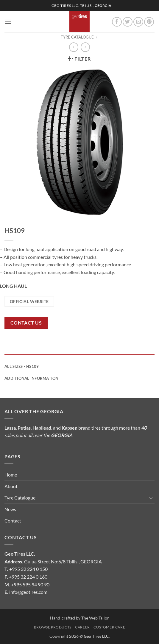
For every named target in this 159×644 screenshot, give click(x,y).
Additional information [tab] (32, 378)
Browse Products (53, 627)
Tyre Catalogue (77, 37)
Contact (13, 521)
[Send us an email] (138, 22)
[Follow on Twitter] (128, 22)
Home (11, 475)
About (11, 486)
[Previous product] (85, 47)
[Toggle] (151, 498)
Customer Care (109, 627)
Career (82, 627)
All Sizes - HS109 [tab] (22, 366)
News (10, 509)
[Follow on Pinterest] (149, 22)
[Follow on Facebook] (117, 22)
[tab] (79, 357)
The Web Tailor (95, 618)
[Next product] (74, 47)
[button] (8, 22)
